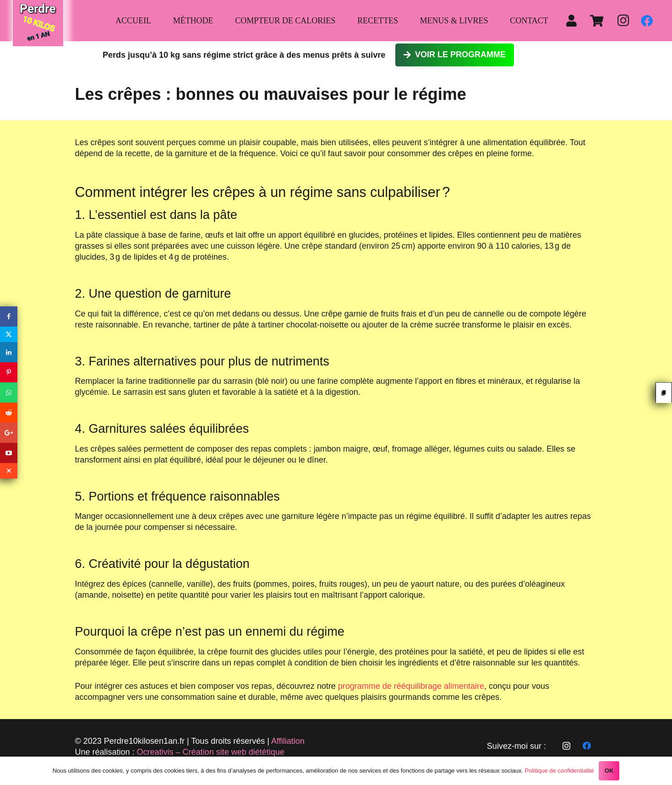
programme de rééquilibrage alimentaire (411, 686)
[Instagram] (623, 21)
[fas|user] (574, 21)
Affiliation (288, 741)
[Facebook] (647, 21)
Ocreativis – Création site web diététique (211, 752)
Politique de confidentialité (560, 771)
